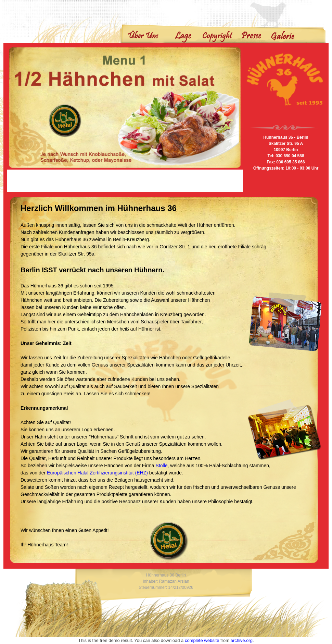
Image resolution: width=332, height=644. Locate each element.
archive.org (242, 640)
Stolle (162, 466)
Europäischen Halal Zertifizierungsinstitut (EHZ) (97, 473)
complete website (202, 640)
